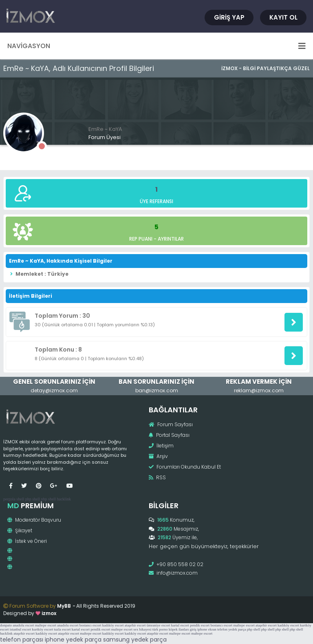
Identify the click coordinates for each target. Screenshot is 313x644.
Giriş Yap (229, 17)
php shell (33, 499)
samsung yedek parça (135, 640)
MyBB (64, 606)
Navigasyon (156, 46)
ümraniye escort (159, 625)
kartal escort (180, 625)
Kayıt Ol (283, 17)
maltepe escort (46, 625)
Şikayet (20, 530)
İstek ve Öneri (27, 541)
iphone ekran (207, 629)
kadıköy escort (113, 625)
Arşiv (158, 456)
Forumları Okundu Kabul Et (185, 467)
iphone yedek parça (73, 640)
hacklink (64, 499)
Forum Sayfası (171, 424)
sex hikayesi (142, 629)
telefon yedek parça (231, 629)
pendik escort (200, 625)
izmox (49, 613)
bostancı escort (90, 625)
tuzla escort (62, 629)
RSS (157, 477)
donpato (6, 625)
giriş (193, 629)
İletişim (161, 446)
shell (20, 499)
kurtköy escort (42, 629)
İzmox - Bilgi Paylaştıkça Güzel (266, 68)
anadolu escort (23, 625)
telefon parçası (22, 640)
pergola (9, 499)
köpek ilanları (179, 629)
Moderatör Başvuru (34, 520)
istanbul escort (20, 629)
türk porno (160, 629)
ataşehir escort (135, 625)
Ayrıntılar (171, 239)
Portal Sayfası (169, 435)
